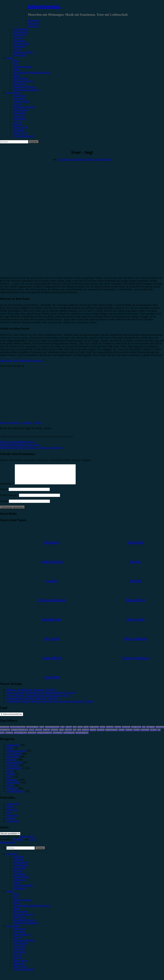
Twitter (38, 423)
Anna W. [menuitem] (17, 941)
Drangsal (118, 731)
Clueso (86, 731)
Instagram (27, 423)
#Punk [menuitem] (16, 912)
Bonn (75, 731)
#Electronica (19, 84)
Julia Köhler (19, 119)
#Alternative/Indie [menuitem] (22, 904)
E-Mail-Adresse (9, 499)
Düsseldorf (126, 731)
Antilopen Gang (32, 731)
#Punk (16, 75)
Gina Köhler (19, 113)
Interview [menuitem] (18, 875)
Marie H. (17, 124)
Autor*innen (13, 93)
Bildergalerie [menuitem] (19, 892)
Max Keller (19, 130)
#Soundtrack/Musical (24, 87)
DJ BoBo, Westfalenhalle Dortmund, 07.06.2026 (31, 694)
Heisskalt (46, 734)
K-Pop (61, 734)
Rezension (33, 23)
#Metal (16, 70)
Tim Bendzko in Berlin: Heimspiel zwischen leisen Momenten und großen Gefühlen (50, 705)
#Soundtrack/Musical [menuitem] (24, 924)
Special (17, 49)
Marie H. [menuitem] (17, 961)
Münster (136, 734)
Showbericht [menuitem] (19, 872)
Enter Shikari (136, 731)
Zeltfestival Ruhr (82, 737)
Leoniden (85, 734)
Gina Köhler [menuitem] (19, 950)
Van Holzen (32, 737)
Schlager (153, 734)
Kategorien (34, 20)
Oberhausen (145, 734)
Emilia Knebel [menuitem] (20, 947)
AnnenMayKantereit (18, 731)
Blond (62, 731)
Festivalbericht (20, 32)
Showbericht (19, 35)
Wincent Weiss (69, 737)
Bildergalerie (19, 55)
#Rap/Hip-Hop (20, 78)
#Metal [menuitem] (16, 907)
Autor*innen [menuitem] (13, 930)
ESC (144, 731)
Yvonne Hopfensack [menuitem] (23, 973)
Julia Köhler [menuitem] (19, 956)
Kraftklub (68, 734)
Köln (75, 734)
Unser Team (19, 96)
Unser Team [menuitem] (19, 933)
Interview (18, 38)
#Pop (15, 64)
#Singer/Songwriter (23, 81)
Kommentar (19, 46)
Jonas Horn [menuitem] (19, 953)
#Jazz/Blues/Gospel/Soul (26, 90)
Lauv (79, 734)
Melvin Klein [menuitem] (20, 970)
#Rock (16, 61)
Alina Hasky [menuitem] (19, 935)
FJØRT (32, 734)
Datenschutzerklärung (12, 718)
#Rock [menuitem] (16, 898)
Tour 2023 (9, 737)
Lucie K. (17, 122)
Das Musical (94, 731)
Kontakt (11, 822)
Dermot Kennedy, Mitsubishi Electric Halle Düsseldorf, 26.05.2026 (41, 697)
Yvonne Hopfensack (23, 136)
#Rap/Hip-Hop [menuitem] (20, 915)
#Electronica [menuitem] (19, 921)
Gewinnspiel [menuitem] (19, 878)
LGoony (93, 734)
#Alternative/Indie (22, 67)
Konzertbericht (20, 29)
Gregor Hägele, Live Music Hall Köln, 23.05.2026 (32, 702)
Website (4, 423)
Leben (10, 775)
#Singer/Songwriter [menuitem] (23, 918)
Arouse (33, 843)
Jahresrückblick (21, 44)
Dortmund (110, 731)
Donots (102, 731)
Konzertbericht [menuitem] (20, 866)
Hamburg (39, 734)
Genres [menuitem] (10, 895)
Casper (80, 731)
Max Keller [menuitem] (19, 967)
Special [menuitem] (17, 886)
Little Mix (101, 734)
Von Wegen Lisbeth (45, 737)
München (129, 734)
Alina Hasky (19, 98)
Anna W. (17, 104)
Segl (32, 442)
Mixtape (11, 778)
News (9, 781)
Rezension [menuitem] (18, 860)
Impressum (12, 813)
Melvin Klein (20, 133)
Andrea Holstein (21, 101)
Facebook (15, 423)
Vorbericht (33, 26)
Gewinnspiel (19, 41)
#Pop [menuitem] (15, 901)
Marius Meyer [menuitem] (20, 964)
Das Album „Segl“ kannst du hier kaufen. (21, 360)
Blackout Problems (52, 731)
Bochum (69, 731)
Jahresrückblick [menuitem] (21, 881)
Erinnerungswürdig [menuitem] (23, 889)
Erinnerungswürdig (23, 52)
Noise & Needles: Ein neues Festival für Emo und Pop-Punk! (38, 699)
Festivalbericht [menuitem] (20, 869)
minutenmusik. (44, 6)
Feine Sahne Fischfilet (19, 734)
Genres (10, 58)
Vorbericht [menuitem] (18, 863)
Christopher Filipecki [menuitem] (24, 944)
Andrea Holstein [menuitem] (21, 938)
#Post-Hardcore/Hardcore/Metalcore (32, 72)
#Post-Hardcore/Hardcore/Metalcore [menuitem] (32, 909)
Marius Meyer (20, 127)
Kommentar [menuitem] (19, 883)
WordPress (18, 843)
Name (4, 493)
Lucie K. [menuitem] (17, 959)
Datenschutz (13, 808)
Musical (122, 734)
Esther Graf (151, 731)
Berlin (42, 731)
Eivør (27, 442)
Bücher (10, 752)
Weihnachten (58, 737)
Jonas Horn (19, 116)
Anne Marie (5, 731)
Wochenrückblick (15, 795)
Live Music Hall (112, 734)
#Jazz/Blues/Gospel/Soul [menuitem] (26, 927)
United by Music (20, 737)
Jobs (9, 816)
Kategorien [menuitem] (12, 857)
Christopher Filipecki (24, 107)
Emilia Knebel (20, 110)
